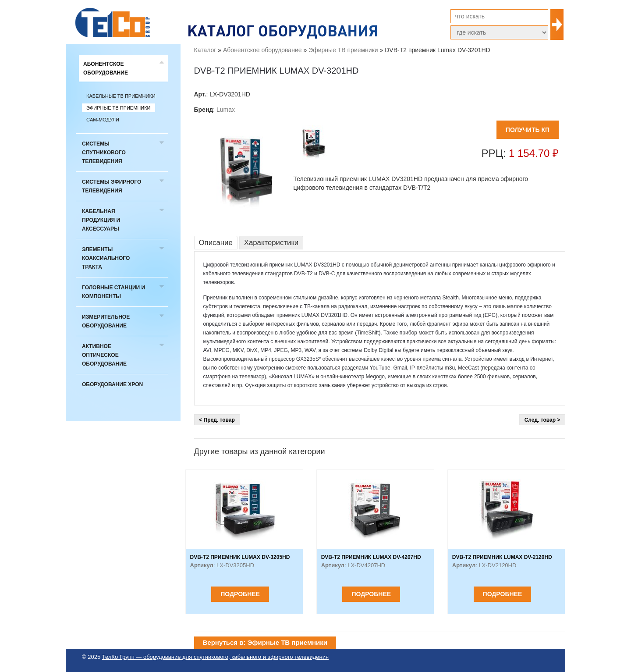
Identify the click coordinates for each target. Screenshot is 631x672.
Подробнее (240, 594)
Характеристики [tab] (271, 243)
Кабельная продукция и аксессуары (101, 220)
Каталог (205, 50)
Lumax (226, 110)
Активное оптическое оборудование (104, 355)
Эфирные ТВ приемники (119, 108)
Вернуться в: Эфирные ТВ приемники (265, 642)
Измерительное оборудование (106, 321)
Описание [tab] (216, 243)
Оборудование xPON (112, 384)
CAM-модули (103, 120)
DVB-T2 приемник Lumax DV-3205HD (240, 557)
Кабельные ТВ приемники (121, 96)
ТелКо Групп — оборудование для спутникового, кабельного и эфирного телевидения (215, 657)
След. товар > (542, 420)
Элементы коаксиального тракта (106, 258)
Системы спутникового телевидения (104, 153)
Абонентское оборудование (106, 68)
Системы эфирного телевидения (112, 186)
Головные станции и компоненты (113, 292)
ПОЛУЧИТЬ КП (528, 130)
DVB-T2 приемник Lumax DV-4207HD (371, 557)
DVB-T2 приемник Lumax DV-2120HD (502, 557)
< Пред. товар (217, 420)
